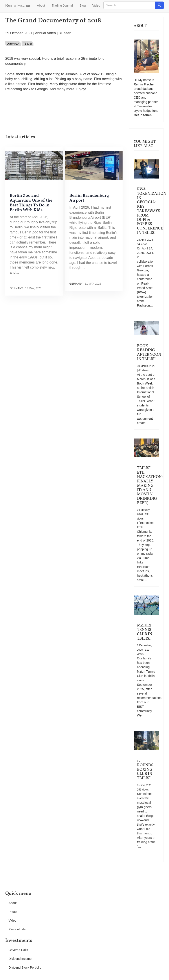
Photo (13, 912)
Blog (83, 5)
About (41, 5)
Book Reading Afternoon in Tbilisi (149, 353)
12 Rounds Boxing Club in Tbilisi (145, 770)
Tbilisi (28, 44)
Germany (16, 288)
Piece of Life (17, 929)
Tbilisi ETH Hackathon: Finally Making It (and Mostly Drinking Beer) (150, 486)
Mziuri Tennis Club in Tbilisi (145, 632)
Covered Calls (18, 950)
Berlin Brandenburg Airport (89, 198)
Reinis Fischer (18, 5)
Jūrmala (13, 44)
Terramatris (145, 106)
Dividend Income (20, 959)
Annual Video (45, 33)
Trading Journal (62, 5)
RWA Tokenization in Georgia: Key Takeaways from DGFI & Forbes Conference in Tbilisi (152, 211)
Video (96, 5)
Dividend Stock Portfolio (25, 967)
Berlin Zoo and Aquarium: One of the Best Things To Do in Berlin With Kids (31, 203)
